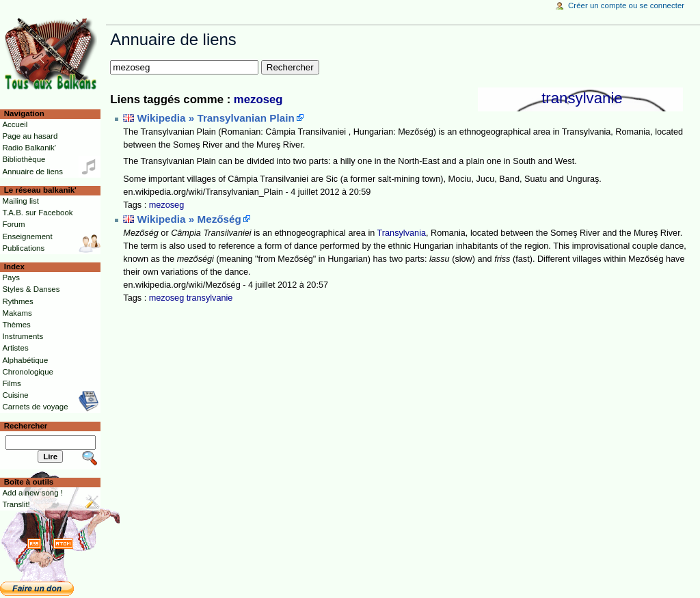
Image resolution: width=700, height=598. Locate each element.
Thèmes (16, 325)
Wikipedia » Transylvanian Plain (216, 118)
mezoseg (258, 99)
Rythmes (17, 301)
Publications (23, 248)
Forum (13, 224)
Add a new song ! (32, 493)
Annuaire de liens (32, 172)
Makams (17, 313)
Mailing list (20, 201)
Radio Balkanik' (29, 148)
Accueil (15, 124)
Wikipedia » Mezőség (189, 219)
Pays (11, 277)
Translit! (16, 504)
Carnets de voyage (35, 407)
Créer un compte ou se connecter (626, 5)
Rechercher (26, 426)
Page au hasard (30, 136)
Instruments (23, 336)
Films (11, 383)
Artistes (15, 348)
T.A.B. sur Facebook (37, 213)
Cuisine (15, 395)
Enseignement (27, 236)
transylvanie (582, 98)
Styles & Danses (31, 289)
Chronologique (28, 372)
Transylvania (402, 233)
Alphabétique (25, 360)
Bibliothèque (24, 159)
